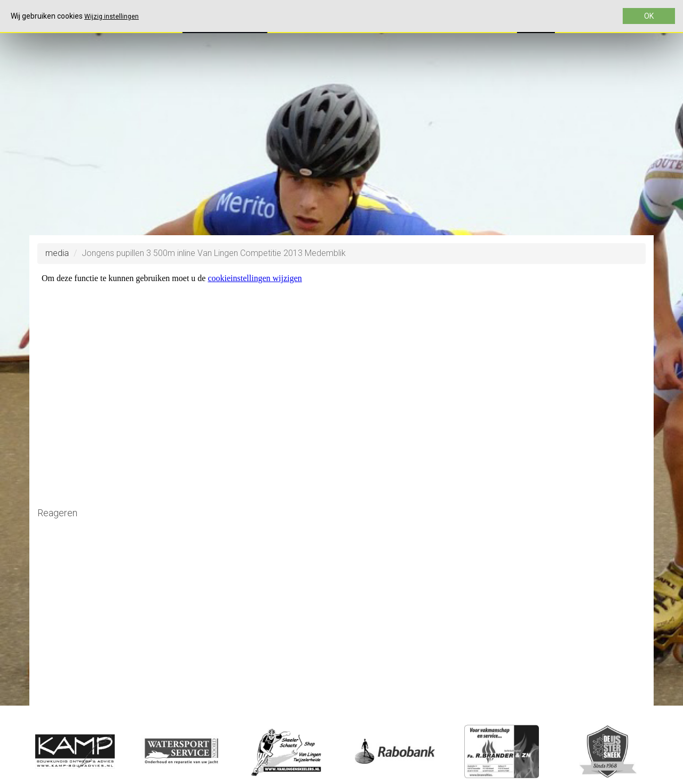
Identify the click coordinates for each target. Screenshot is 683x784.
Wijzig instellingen (112, 17)
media (57, 253)
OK (649, 16)
